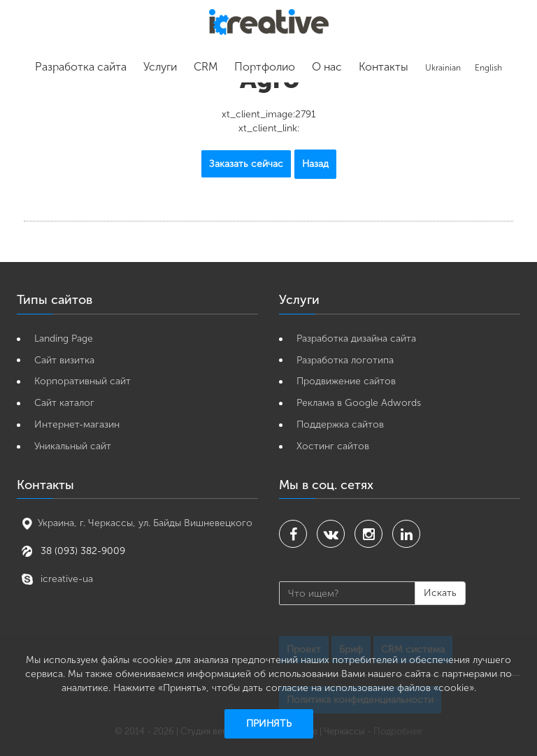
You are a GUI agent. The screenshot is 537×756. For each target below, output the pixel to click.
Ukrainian (443, 68)
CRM (206, 67)
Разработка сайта (81, 67)
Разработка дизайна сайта (356, 339)
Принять (269, 724)
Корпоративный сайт (83, 381)
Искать (440, 593)
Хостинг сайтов (333, 446)
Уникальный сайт (73, 446)
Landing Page (64, 339)
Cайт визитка (64, 360)
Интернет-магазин (77, 424)
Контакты (384, 67)
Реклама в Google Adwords (359, 403)
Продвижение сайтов (346, 381)
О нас (327, 67)
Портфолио (265, 67)
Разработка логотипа (345, 360)
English (488, 68)
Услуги (160, 67)
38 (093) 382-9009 (81, 551)
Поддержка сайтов (340, 424)
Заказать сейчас (246, 164)
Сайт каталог (64, 403)
